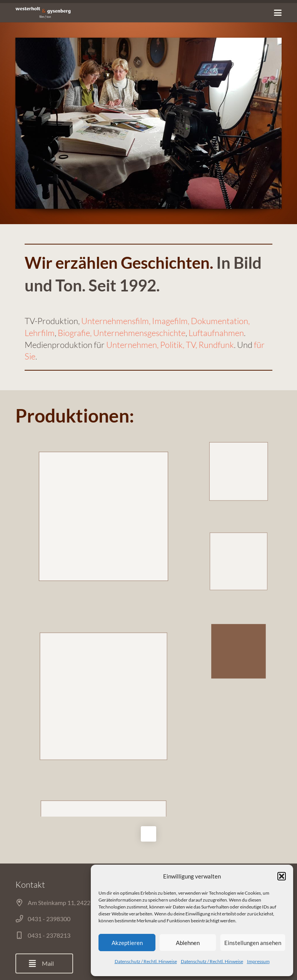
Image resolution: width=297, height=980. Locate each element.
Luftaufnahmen (216, 333)
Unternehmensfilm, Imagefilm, (136, 321)
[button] (282, 876)
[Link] (43, 13)
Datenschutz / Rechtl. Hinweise (146, 961)
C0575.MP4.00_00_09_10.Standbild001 (103, 516)
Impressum (258, 961)
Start (82, 957)
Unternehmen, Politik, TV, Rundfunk (170, 345)
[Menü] (278, 13)
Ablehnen (188, 943)
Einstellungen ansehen (253, 943)
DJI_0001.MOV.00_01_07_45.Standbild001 (103, 696)
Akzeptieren (127, 943)
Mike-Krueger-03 (239, 471)
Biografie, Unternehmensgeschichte (122, 333)
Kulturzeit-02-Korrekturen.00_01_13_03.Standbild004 (239, 562)
